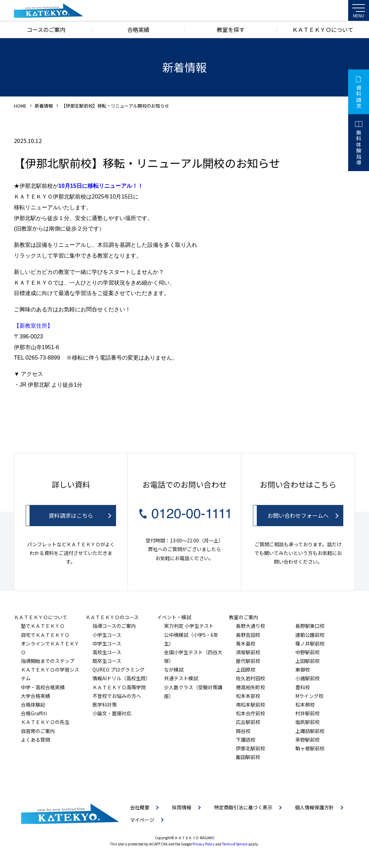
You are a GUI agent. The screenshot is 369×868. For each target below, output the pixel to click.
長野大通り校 (251, 626)
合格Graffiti (34, 713)
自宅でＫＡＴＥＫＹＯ (45, 635)
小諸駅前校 (307, 678)
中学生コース (107, 643)
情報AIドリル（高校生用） (121, 678)
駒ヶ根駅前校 (310, 748)
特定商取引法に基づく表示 (243, 807)
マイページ (142, 820)
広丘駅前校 (248, 722)
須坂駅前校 (248, 652)
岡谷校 (243, 731)
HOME (20, 106)
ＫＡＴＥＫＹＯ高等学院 (119, 687)
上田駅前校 (307, 661)
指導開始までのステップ (48, 661)
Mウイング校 (309, 696)
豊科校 (303, 687)
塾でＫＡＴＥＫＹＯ (43, 626)
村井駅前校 (307, 713)
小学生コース (107, 635)
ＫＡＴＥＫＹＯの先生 (45, 722)
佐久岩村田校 (251, 678)
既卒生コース (107, 661)
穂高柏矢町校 (251, 687)
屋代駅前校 (248, 661)
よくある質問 (35, 740)
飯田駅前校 (248, 757)
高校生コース (107, 652)
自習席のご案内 (38, 731)
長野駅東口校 (310, 626)
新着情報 (44, 106)
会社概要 (140, 807)
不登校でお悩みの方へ (117, 696)
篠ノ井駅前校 (310, 643)
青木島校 (246, 643)
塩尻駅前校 (307, 722)
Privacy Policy (203, 844)
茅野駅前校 (307, 740)
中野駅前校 (307, 652)
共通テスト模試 (181, 678)
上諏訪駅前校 (310, 731)
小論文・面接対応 (112, 713)
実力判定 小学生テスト (189, 626)
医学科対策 (105, 705)
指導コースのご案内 (114, 626)
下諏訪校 (246, 740)
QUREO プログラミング (118, 669)
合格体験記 (33, 705)
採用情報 (182, 807)
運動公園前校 (310, 635)
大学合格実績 (35, 696)
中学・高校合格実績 (43, 687)
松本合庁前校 (251, 713)
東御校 (303, 669)
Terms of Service (235, 844)
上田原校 (246, 669)
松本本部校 (248, 696)
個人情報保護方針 (314, 807)
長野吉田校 (248, 635)
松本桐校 (305, 705)
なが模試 (174, 669)
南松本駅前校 (251, 705)
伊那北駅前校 (251, 748)
